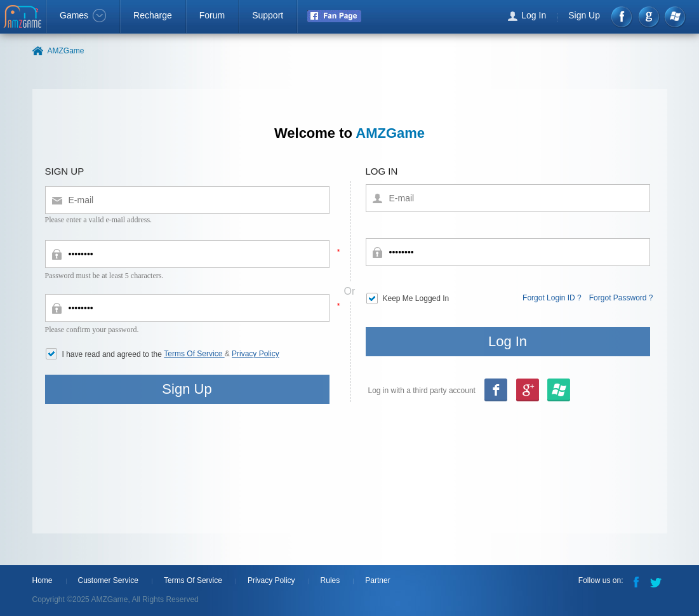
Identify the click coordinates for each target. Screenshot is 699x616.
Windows (675, 17)
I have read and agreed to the (113, 354)
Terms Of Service (194, 354)
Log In (534, 15)
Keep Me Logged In (416, 298)
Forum (212, 15)
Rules (330, 580)
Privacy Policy (256, 354)
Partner (377, 580)
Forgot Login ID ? (552, 298)
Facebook (622, 17)
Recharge (153, 15)
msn (527, 391)
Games (83, 15)
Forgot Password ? (621, 298)
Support (268, 15)
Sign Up (584, 15)
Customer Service (108, 580)
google (649, 17)
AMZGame (24, 18)
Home (43, 580)
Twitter (657, 581)
